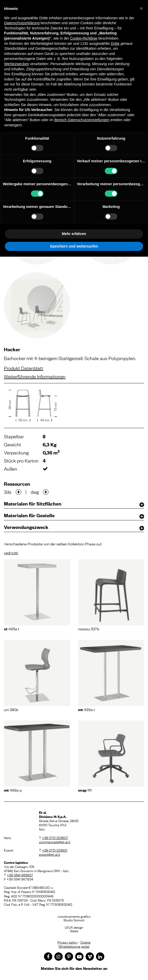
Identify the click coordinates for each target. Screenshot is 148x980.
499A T (86, 709)
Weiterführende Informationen (35, 376)
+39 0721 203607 (55, 837)
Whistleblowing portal (74, 946)
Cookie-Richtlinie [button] (84, 38)
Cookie (85, 942)
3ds (8, 492)
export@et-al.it (50, 854)
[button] (141, 8)
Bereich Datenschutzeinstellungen (82, 120)
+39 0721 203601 (55, 850)
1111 (85, 790)
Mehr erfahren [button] (74, 234)
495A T (12, 628)
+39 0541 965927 (20, 875)
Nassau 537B (89, 628)
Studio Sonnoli (74, 920)
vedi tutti (11, 552)
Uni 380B (11, 709)
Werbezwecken (17, 64)
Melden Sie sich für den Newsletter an (74, 968)
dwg (35, 492)
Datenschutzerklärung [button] (22, 23)
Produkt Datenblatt (24, 368)
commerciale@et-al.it (55, 842)
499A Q (13, 790)
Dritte (115, 44)
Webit (74, 931)
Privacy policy (67, 942)
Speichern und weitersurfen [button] (74, 246)
